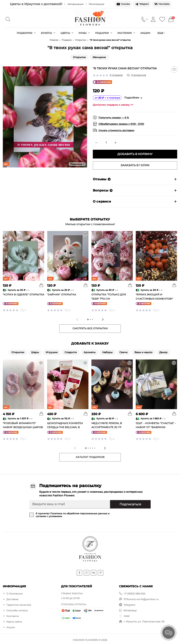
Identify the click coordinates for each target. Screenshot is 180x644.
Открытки (81, 40)
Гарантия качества (19, 604)
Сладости (71, 352)
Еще (161, 33)
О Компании (15, 593)
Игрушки (52, 352)
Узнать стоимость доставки (116, 130)
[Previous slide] (77, 319)
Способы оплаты (17, 609)
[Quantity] (106, 143)
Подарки (104, 33)
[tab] (88, 319)
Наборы (107, 352)
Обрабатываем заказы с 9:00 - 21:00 (121, 124)
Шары (35, 352)
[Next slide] (103, 319)
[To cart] (41, 285)
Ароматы (90, 352)
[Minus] (97, 143)
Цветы (67, 33)
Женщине (99, 57)
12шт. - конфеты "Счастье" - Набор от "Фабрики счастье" (156, 427)
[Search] (8, 19)
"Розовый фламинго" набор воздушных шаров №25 (23, 427)
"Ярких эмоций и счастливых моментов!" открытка (154, 299)
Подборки (26, 33)
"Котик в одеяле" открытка (24, 295)
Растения (126, 33)
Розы (84, 33)
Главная (54, 40)
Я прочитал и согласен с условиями (73, 515)
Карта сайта (14, 620)
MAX (127, 615)
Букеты (48, 33)
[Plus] (115, 143)
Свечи (123, 352)
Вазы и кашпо (143, 352)
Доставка (12, 599)
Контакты (12, 615)
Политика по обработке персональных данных (79, 513)
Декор (163, 352)
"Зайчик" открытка (62, 295)
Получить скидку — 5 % (114, 118)
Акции (145, 33)
